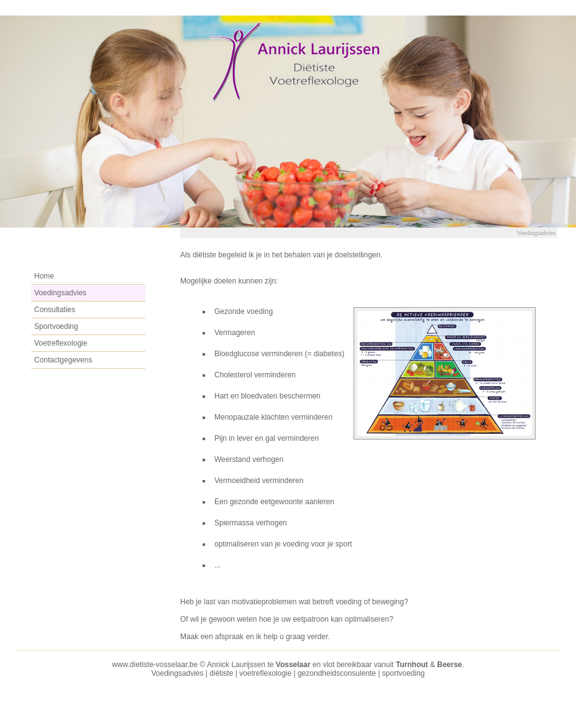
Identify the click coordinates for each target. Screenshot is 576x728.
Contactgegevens (63, 360)
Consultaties (55, 310)
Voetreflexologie (61, 343)
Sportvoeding (56, 326)
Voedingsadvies (60, 293)
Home (44, 276)
